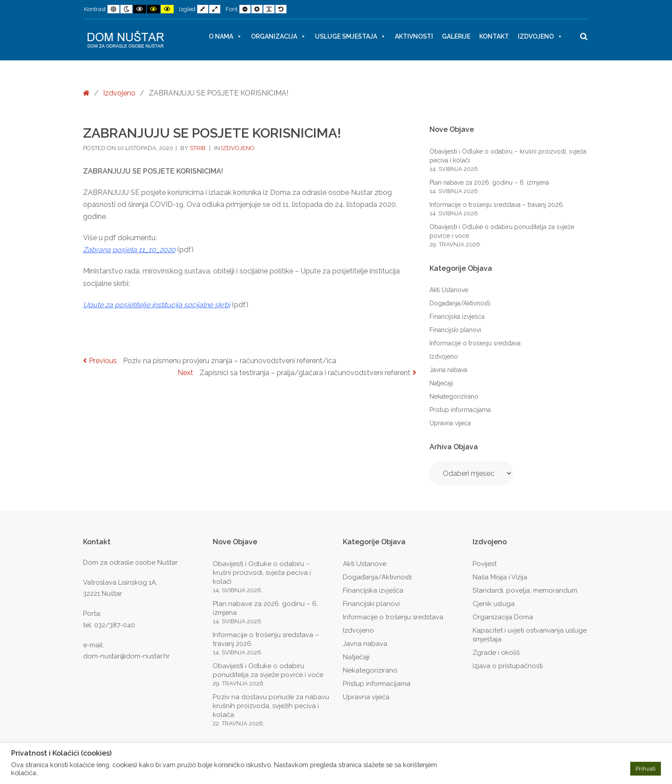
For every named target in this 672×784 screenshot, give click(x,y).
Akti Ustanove (449, 290)
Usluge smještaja (350, 36)
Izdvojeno (540, 36)
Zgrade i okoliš (496, 653)
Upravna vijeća (450, 423)
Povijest (485, 564)
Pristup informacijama (460, 410)
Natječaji (441, 383)
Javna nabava (448, 370)
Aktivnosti (414, 36)
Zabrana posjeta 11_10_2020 (129, 250)
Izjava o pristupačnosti (508, 666)
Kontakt (494, 36)
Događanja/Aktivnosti (460, 303)
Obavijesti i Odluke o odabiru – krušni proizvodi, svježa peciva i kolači (262, 573)
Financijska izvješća (457, 317)
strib (198, 148)
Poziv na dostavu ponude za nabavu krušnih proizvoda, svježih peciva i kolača (271, 706)
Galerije (456, 36)
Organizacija (278, 36)
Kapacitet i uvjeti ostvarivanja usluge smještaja (530, 635)
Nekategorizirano (454, 396)
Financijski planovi (455, 330)
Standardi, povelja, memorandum (525, 590)
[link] (157, 305)
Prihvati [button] (646, 769)
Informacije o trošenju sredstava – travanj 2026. (497, 205)
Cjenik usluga (494, 604)
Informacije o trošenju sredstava (475, 343)
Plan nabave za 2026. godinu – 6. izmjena (489, 182)
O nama (225, 36)
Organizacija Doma (503, 617)
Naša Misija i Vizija (500, 577)
